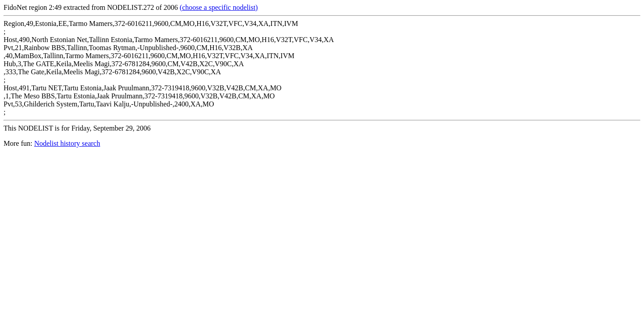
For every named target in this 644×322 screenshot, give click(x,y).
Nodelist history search (67, 143)
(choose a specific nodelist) (219, 7)
